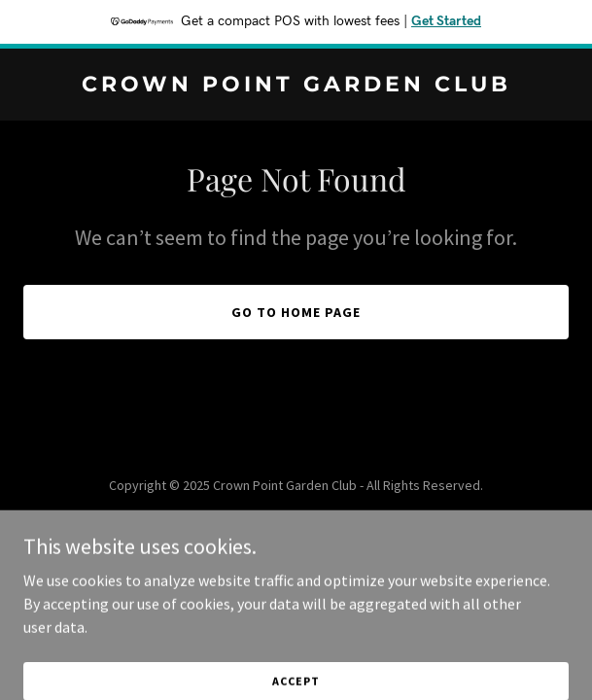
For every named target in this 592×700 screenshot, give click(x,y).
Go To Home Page (296, 312)
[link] (296, 86)
